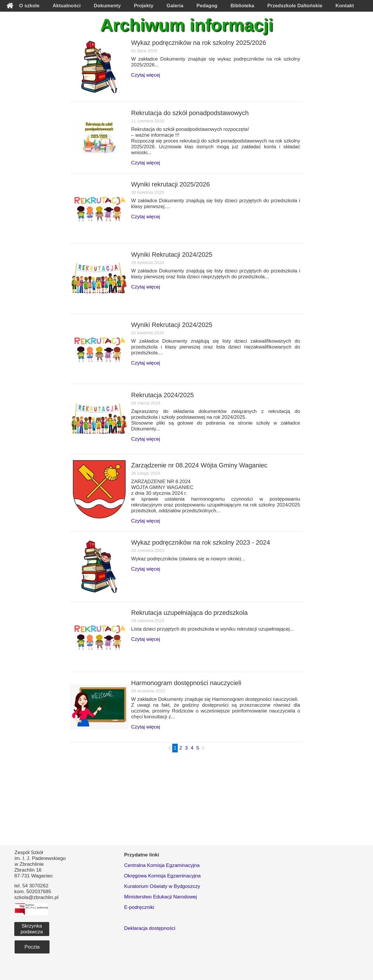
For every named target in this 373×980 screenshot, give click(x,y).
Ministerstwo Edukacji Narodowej (160, 897)
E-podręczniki (139, 907)
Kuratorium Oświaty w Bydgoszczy (162, 886)
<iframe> (292, 893)
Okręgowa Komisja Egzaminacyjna (162, 876)
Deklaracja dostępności (150, 928)
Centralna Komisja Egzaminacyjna (162, 865)
